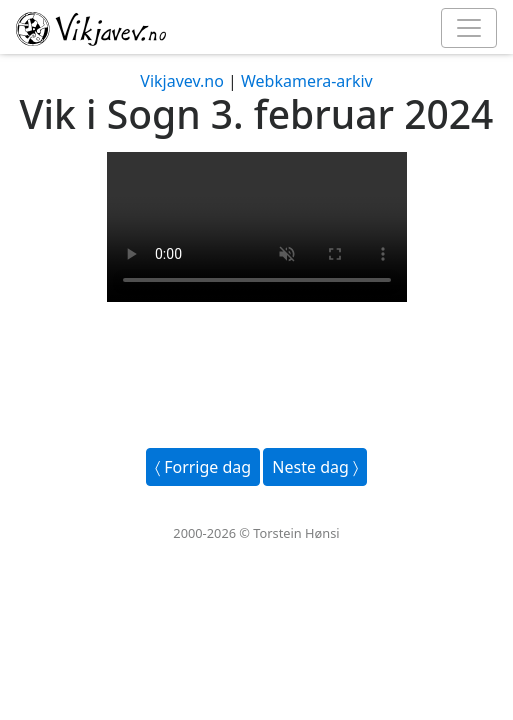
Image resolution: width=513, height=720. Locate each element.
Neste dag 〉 (315, 467)
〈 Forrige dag (203, 467)
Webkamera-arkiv (307, 81)
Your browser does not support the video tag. (257, 227)
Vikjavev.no (182, 81)
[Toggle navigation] (469, 28)
